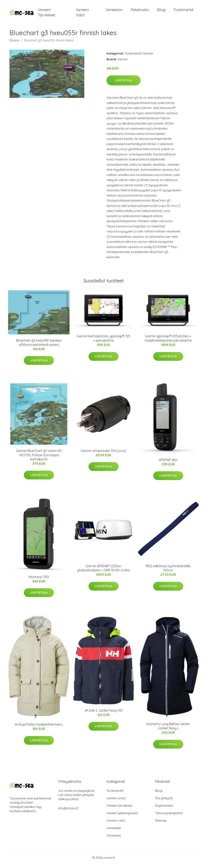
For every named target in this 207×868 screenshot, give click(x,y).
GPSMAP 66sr (168, 463)
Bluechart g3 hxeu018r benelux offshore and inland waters (39, 346)
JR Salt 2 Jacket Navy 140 (103, 714)
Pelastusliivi (140, 12)
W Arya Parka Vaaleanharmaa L (39, 728)
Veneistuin (114, 12)
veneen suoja (116, 802)
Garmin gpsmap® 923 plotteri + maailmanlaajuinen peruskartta (168, 342)
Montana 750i (39, 580)
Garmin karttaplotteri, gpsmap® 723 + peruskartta (103, 342)
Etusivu (14, 44)
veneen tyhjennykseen (122, 816)
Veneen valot (82, 14)
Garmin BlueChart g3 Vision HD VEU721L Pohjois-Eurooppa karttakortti (39, 458)
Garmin (148, 57)
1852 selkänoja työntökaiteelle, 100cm (168, 572)
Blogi (161, 12)
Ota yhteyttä (164, 802)
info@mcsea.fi (68, 812)
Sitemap (161, 824)
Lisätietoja (124, 84)
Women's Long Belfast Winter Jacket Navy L (168, 729)
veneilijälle (114, 831)
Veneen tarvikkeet (47, 14)
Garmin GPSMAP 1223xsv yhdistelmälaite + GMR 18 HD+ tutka (103, 572)
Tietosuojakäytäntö (169, 816)
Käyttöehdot (164, 809)
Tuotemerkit (183, 12)
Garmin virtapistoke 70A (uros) (103, 454)
